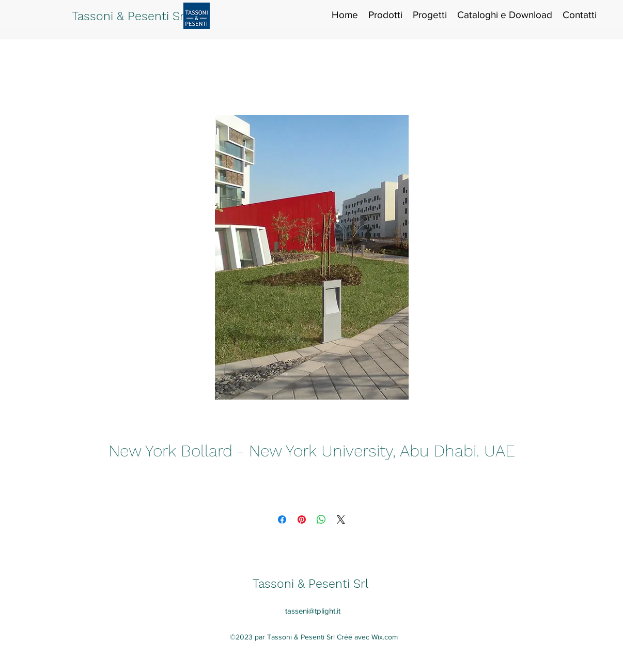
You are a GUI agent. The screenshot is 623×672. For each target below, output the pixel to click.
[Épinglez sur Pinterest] (302, 520)
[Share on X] (341, 520)
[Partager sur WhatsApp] (321, 520)
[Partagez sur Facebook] (282, 520)
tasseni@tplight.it (313, 611)
